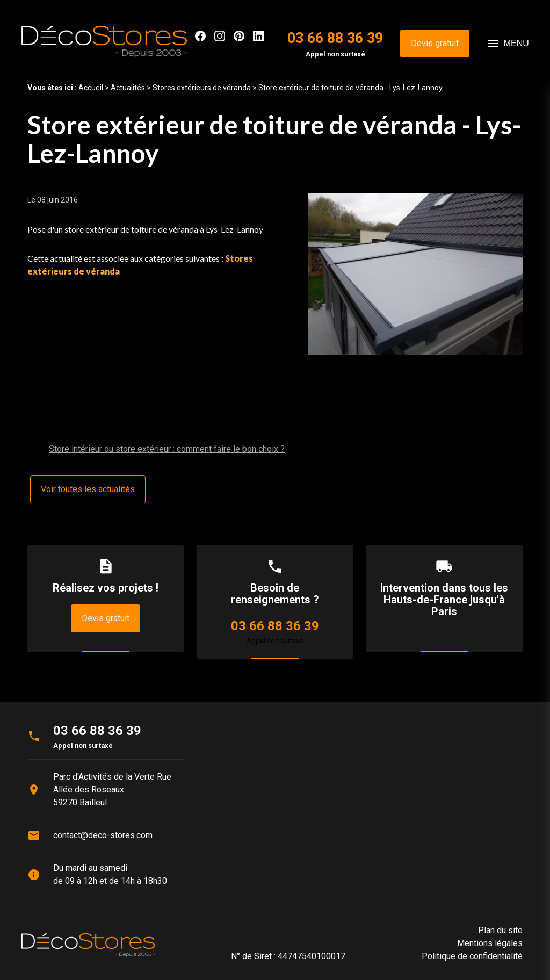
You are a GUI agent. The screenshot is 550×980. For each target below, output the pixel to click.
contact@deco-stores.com (103, 835)
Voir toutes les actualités (88, 489)
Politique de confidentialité (472, 956)
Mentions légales (490, 943)
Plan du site (500, 930)
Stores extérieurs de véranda (202, 88)
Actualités (128, 88)
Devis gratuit (435, 43)
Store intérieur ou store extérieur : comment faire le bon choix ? (167, 449)
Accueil (91, 88)
